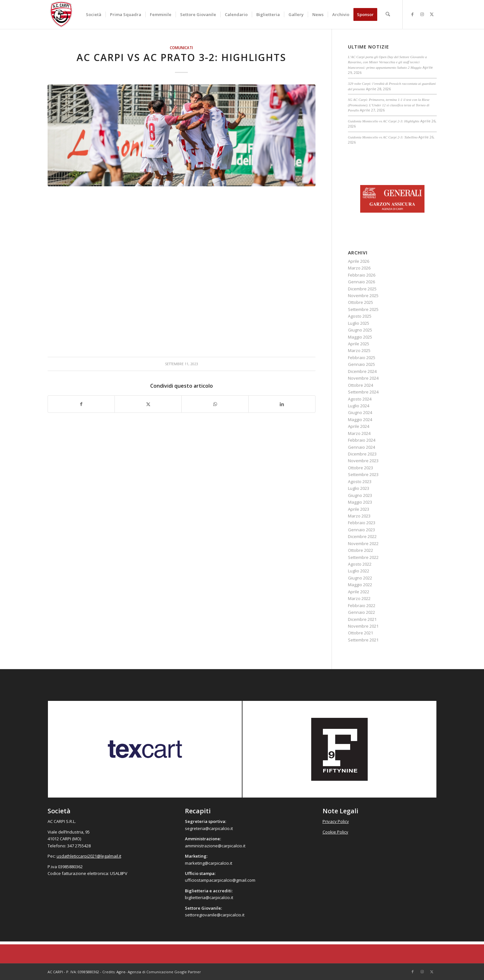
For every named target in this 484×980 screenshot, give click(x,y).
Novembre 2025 (363, 296)
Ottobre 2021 (361, 633)
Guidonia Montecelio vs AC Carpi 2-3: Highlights (384, 121)
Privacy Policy (336, 821)
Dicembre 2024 (362, 371)
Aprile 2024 (359, 426)
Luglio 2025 (359, 323)
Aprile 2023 (359, 509)
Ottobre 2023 (361, 468)
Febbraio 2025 (362, 358)
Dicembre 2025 (362, 289)
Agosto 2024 (360, 399)
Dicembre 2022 (362, 536)
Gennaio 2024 (361, 447)
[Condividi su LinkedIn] (282, 404)
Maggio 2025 (360, 337)
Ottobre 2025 (361, 302)
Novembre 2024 (363, 378)
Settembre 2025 (363, 309)
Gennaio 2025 (361, 364)
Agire (121, 972)
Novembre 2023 (363, 461)
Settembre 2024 (363, 392)
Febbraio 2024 (362, 440)
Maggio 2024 (360, 419)
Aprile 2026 (359, 261)
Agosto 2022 (360, 564)
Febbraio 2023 (362, 523)
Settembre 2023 (363, 474)
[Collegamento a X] (432, 14)
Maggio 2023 (360, 502)
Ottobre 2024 (361, 385)
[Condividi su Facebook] (81, 404)
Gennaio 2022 (361, 612)
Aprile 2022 (359, 592)
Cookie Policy (335, 832)
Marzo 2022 (359, 598)
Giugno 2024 (360, 412)
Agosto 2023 (360, 481)
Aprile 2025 (359, 344)
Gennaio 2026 (361, 282)
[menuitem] (94, 14)
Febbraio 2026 (362, 275)
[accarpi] (61, 14)
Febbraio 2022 (362, 605)
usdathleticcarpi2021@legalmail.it (89, 856)
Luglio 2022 (359, 571)
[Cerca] (388, 14)
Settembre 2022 (363, 557)
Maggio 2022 (360, 585)
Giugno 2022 (360, 578)
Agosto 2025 (360, 316)
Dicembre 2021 (362, 619)
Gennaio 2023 (361, 530)
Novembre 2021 (363, 626)
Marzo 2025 (359, 350)
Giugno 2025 (360, 330)
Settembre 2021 (363, 640)
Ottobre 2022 (361, 550)
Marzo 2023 (359, 516)
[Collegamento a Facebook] (413, 14)
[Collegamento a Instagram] (422, 14)
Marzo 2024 (359, 433)
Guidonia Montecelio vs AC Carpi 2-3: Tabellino (383, 137)
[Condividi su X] (148, 404)
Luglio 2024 (359, 406)
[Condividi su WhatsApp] (215, 404)
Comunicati (181, 48)
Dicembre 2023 (362, 454)
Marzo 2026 (359, 268)
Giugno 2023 (360, 495)
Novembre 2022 (363, 543)
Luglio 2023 (359, 488)
